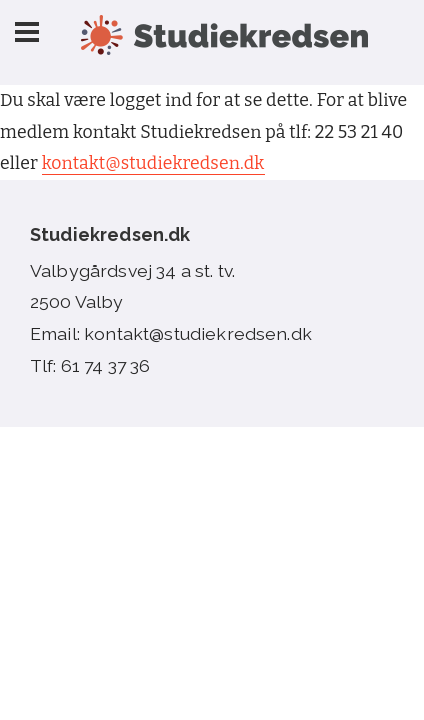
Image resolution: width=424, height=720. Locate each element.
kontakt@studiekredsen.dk (153, 163)
